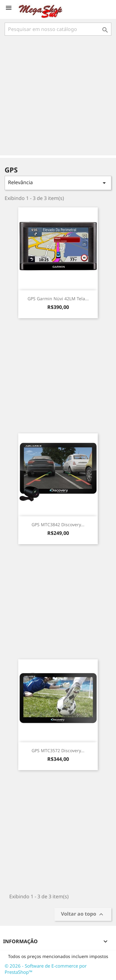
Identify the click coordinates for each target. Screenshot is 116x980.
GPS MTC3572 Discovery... (58, 750)
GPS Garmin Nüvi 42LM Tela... (58, 299)
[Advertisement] (58, 96)
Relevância (58, 183)
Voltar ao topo (83, 915)
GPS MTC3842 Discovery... (58, 525)
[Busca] (58, 29)
